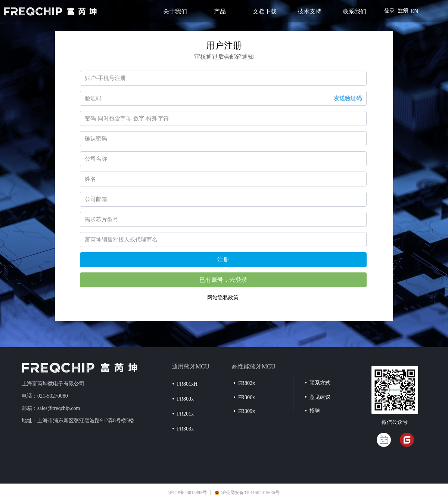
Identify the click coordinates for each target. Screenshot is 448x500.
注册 (223, 260)
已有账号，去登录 (223, 280)
